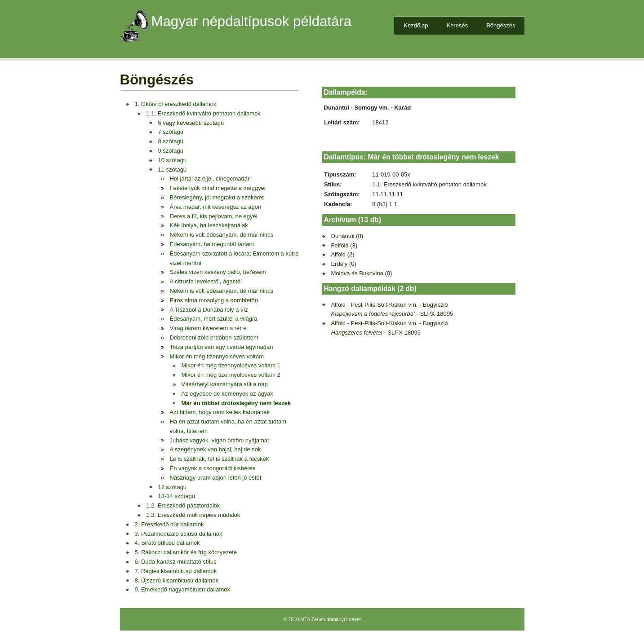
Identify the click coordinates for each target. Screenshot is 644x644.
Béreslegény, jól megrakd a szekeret (217, 197)
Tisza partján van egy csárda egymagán (222, 347)
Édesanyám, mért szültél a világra (214, 319)
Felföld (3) (344, 245)
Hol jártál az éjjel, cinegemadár (210, 179)
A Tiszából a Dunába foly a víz (209, 310)
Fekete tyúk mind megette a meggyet (218, 188)
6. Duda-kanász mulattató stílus (176, 562)
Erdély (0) (344, 264)
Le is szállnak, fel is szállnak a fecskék (220, 459)
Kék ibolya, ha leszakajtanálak (209, 225)
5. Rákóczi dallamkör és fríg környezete (186, 552)
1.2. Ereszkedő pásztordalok (183, 505)
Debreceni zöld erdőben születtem (214, 337)
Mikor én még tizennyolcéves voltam (217, 356)
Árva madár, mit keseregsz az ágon (216, 207)
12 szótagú (173, 487)
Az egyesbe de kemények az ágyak (228, 394)
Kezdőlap (416, 25)
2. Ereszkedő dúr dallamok (169, 524)
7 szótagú (171, 132)
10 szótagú (173, 160)
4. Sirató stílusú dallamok (167, 543)
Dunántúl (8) (347, 236)
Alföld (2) (343, 254)
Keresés (457, 25)
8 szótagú (171, 141)
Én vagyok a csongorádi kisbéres (213, 468)
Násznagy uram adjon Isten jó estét (216, 478)
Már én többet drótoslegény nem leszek (236, 403)
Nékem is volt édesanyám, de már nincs (222, 235)
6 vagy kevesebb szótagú (191, 123)
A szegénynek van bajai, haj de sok (215, 449)
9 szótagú (171, 151)
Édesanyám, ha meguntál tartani (212, 244)
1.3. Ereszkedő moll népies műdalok (193, 515)
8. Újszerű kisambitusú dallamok (177, 580)
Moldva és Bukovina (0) (362, 273)
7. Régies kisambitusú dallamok (176, 571)
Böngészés (501, 25)
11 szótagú (173, 170)
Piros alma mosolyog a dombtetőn (214, 300)
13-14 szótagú (177, 496)
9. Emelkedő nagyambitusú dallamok (182, 589)
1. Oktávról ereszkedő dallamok (176, 104)
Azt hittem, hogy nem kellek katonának (220, 412)
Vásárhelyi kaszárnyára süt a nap (225, 384)
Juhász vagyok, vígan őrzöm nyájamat (220, 440)
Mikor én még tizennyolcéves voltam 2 (231, 375)
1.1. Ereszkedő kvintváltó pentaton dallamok (204, 113)
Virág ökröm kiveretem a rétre (208, 328)
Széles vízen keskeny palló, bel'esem (218, 272)
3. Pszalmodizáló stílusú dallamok (179, 534)
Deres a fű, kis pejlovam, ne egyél (214, 216)
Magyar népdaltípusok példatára (252, 21)
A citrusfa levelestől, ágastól (206, 281)
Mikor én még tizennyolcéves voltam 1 (231, 365)
